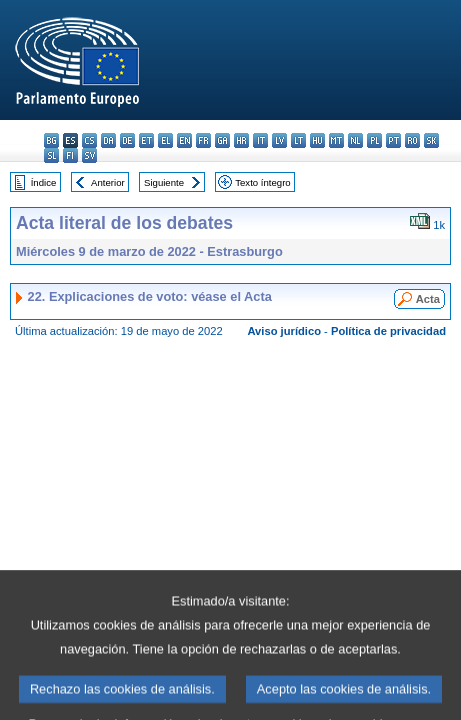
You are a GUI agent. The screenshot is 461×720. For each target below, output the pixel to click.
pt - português (393, 140)
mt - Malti (336, 140)
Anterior (108, 182)
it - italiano (260, 140)
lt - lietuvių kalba (298, 140)
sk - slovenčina (431, 140)
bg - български (51, 140)
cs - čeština (89, 140)
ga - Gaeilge (222, 140)
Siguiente (164, 182)
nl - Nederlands (355, 140)
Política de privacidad (388, 331)
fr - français (203, 140)
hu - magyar (317, 140)
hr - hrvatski (241, 140)
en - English (184, 140)
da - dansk (108, 140)
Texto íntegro (262, 182)
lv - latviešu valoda (279, 140)
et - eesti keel (146, 140)
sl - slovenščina (51, 155)
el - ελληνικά (165, 140)
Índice (44, 182)
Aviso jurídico (284, 331)
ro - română (412, 140)
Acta (428, 299)
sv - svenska (89, 155)
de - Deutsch (127, 140)
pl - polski (374, 140)
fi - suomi (70, 155)
